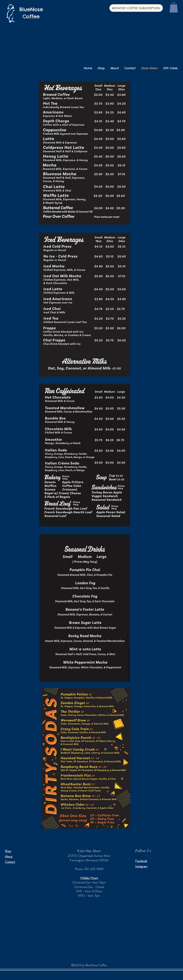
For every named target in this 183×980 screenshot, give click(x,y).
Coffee (31, 16)
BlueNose (31, 9)
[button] (174, 7)
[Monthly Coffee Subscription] (136, 8)
